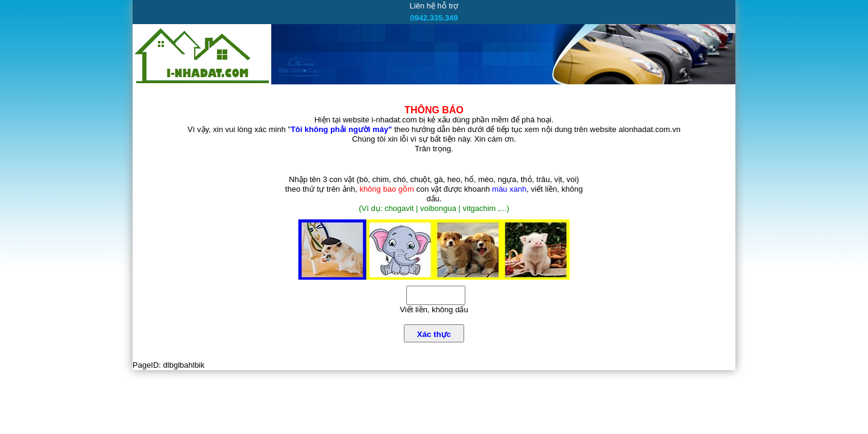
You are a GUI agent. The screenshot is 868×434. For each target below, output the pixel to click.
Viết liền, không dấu (434, 310)
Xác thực (434, 334)
